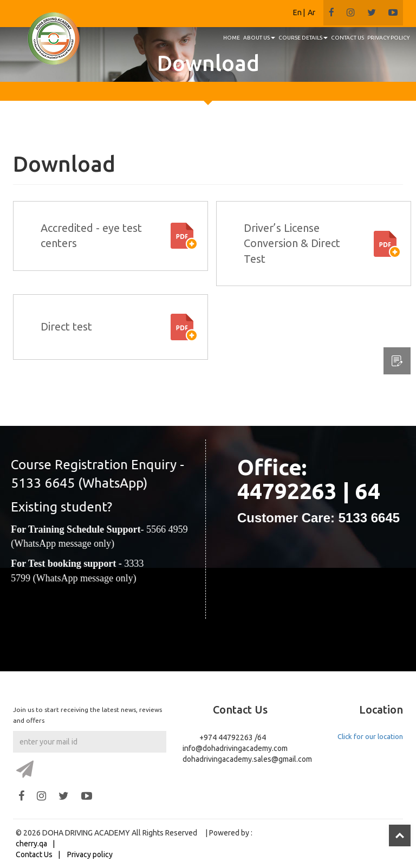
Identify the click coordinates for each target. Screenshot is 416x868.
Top (400, 835)
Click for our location (370, 736)
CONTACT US (347, 38)
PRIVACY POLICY (388, 38)
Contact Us (34, 854)
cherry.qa (31, 844)
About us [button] (259, 38)
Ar (311, 12)
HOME (232, 38)
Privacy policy (90, 854)
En (297, 12)
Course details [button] (303, 38)
